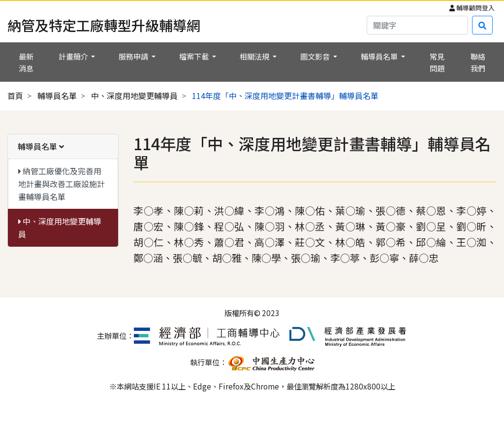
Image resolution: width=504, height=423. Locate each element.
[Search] (417, 25)
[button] (77, 56)
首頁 (15, 96)
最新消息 (26, 62)
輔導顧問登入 (472, 8)
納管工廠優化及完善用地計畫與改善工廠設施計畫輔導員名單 (62, 183)
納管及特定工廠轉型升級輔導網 (104, 25)
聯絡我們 (478, 62)
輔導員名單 (57, 96)
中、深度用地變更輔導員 (134, 96)
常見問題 (437, 62)
